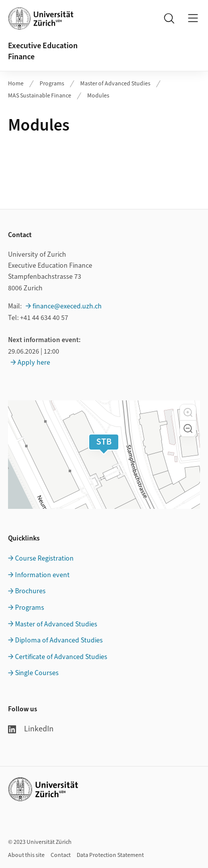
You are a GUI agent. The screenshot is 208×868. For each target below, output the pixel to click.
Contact (61, 855)
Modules (98, 96)
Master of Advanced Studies (115, 84)
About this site (26, 855)
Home (16, 84)
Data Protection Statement (110, 855)
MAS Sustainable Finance (40, 96)
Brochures (30, 591)
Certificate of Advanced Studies (61, 657)
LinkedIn (31, 729)
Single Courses (37, 673)
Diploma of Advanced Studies (59, 640)
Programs (52, 84)
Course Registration (44, 559)
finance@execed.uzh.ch (67, 306)
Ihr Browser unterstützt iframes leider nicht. (104, 168)
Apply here (34, 363)
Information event (42, 575)
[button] (188, 412)
